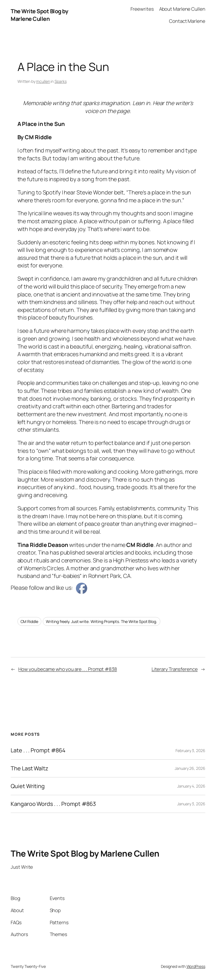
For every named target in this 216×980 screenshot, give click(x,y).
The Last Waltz (29, 768)
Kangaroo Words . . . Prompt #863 (53, 804)
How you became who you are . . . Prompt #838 (68, 669)
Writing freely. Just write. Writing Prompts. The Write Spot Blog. (102, 621)
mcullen (43, 81)
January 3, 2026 (191, 804)
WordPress (196, 966)
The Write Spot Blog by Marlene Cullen (39, 15)
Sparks (60, 81)
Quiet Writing (28, 786)
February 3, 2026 (190, 750)
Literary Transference (175, 669)
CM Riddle (29, 621)
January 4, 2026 (191, 786)
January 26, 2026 (190, 768)
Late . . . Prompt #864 (38, 750)
